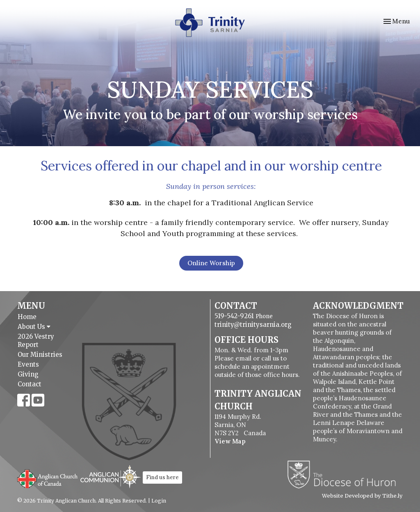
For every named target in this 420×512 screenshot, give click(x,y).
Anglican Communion (111, 476)
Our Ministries (40, 355)
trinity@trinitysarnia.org (253, 325)
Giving (28, 374)
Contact (30, 384)
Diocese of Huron (345, 474)
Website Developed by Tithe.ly (362, 496)
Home (27, 317)
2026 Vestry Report (36, 341)
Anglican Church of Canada (48, 478)
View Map (230, 441)
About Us (34, 327)
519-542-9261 (234, 316)
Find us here (162, 477)
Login (159, 501)
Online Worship (211, 263)
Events (28, 364)
